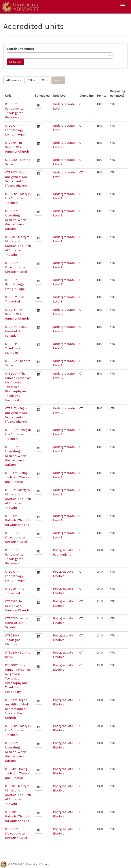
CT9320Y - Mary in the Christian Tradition (18, 730)
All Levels (14, 80)
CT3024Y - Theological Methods (13, 348)
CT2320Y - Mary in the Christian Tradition (18, 198)
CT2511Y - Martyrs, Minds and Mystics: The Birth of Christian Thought (18, 246)
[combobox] (60, 55)
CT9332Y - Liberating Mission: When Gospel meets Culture (16, 752)
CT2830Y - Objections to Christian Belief (16, 267)
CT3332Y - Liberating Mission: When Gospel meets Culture (16, 456)
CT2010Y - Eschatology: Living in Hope (15, 130)
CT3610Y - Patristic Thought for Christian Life (18, 520)
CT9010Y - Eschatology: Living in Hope (15, 576)
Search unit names (20, 49)
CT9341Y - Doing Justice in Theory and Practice (17, 773)
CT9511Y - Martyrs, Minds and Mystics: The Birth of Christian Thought (18, 795)
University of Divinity (37, 864)
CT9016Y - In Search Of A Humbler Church (17, 606)
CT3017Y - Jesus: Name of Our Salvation (17, 331)
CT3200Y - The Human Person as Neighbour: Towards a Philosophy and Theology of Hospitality (18, 387)
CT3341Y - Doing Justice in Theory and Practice (17, 477)
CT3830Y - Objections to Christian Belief (16, 537)
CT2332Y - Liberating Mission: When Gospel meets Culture (16, 220)
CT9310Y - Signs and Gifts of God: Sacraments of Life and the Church (17, 709)
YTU (32, 80)
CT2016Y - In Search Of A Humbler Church (17, 147)
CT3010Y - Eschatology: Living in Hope (15, 284)
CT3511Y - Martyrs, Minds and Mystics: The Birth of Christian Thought (18, 499)
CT (45, 80)
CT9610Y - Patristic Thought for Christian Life (18, 816)
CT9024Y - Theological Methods (13, 640)
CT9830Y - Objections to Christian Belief (16, 834)
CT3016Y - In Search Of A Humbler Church (17, 314)
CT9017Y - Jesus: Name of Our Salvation (16, 623)
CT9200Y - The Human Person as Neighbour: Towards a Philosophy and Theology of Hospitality (18, 678)
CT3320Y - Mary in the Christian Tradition (18, 434)
